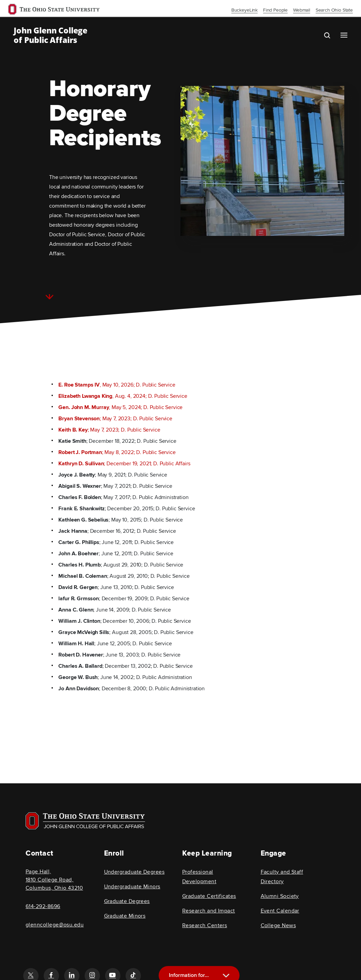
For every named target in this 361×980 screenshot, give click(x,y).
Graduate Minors (125, 916)
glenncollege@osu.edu (55, 925)
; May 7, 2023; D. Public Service (115, 419)
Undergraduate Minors (132, 887)
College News (278, 925)
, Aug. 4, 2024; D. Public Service (123, 396)
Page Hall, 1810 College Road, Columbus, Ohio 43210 (54, 880)
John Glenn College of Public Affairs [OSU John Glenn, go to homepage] (50, 35)
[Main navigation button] (344, 35)
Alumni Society (280, 896)
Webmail (302, 10)
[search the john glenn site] (332, 35)
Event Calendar (280, 911)
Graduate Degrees (127, 901)
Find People (275, 10)
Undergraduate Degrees (134, 872)
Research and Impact (209, 911)
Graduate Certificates (209, 896)
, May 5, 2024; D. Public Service (120, 407)
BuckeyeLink (244, 10)
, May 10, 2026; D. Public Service (117, 385)
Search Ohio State (334, 10)
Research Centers (205, 925)
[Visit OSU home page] (85, 821)
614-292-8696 (43, 906)
